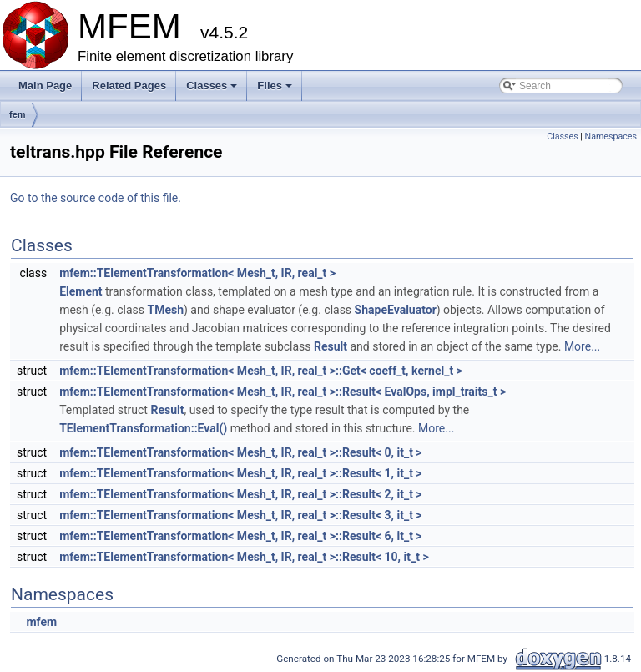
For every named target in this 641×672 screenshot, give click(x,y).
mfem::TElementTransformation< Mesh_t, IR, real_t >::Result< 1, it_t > (240, 473)
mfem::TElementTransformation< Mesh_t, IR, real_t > (197, 273)
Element (81, 291)
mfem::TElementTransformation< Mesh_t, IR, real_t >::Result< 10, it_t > (244, 557)
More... (582, 346)
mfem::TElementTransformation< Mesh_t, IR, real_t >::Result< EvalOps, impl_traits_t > (283, 392)
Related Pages (129, 86)
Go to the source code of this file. (96, 198)
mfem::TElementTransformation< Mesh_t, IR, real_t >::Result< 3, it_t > (240, 515)
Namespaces (611, 136)
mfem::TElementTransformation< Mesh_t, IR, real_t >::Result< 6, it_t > (240, 536)
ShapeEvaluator (396, 310)
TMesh (165, 310)
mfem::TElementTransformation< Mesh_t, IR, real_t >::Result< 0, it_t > (240, 452)
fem (18, 114)
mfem (41, 622)
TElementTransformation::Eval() (143, 428)
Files (276, 90)
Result (331, 346)
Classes (213, 90)
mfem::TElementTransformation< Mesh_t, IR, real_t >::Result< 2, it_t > (240, 494)
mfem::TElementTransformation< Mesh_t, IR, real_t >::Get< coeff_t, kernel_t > (261, 371)
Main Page (45, 86)
